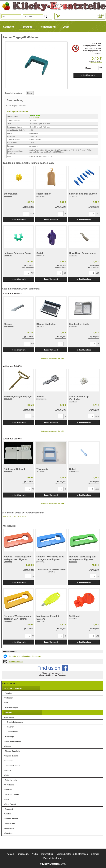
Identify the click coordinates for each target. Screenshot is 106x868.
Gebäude (9, 761)
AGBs (35, 854)
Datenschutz (47, 854)
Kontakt (11, 854)
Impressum (23, 854)
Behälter (8, 712)
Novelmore (9, 785)
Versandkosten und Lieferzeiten (72, 854)
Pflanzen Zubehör (12, 794)
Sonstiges (9, 833)
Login (66, 27)
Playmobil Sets (10, 683)
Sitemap (95, 854)
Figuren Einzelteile (13, 751)
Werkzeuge (10, 828)
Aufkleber (9, 698)
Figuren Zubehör (12, 756)
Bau (7, 703)
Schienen (10, 727)
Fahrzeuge (9, 737)
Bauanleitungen (11, 708)
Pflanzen (9, 790)
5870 (45, 156)
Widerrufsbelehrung (52, 858)
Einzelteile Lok (12, 732)
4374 (36, 156)
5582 (41, 156)
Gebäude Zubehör (12, 766)
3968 (31, 156)
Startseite (9, 27)
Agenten (8, 693)
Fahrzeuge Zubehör (13, 741)
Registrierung (48, 27)
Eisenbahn (9, 717)
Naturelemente (11, 780)
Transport (9, 809)
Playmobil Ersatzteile (13, 688)
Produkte (27, 27)
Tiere (7, 799)
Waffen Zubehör (12, 819)
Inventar (8, 770)
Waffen (8, 814)
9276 (50, 156)
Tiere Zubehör (11, 804)
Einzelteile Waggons (15, 722)
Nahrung (9, 775)
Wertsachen (10, 823)
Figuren (8, 746)
